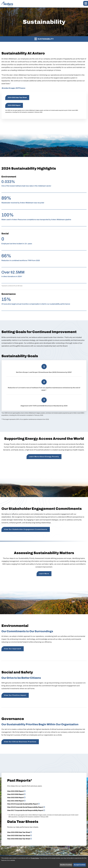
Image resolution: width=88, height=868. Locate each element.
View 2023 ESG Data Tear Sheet (19, 836)
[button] (86, 3)
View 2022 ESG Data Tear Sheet (19, 839)
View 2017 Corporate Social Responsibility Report (25, 810)
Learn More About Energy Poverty (44, 457)
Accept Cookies (80, 865)
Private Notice (35, 858)
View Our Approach (13, 649)
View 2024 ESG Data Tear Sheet (19, 832)
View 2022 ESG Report (15, 798)
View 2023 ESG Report (15, 794)
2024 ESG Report (14, 105)
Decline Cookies (66, 865)
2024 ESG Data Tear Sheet (17, 97)
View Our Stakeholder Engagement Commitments (26, 529)
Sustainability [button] (44, 39)
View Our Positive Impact (15, 695)
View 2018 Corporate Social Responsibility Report (25, 807)
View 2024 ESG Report (15, 791)
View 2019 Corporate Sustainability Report (22, 804)
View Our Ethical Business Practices (20, 742)
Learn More (44, 574)
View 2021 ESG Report (15, 801)
